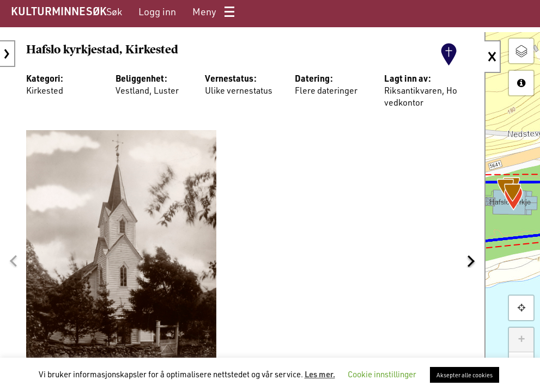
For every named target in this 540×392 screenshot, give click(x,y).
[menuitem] (114, 12)
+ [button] (521, 340)
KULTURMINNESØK (59, 11)
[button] (13, 261)
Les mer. (320, 374)
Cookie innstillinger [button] (382, 374)
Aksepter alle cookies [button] (465, 375)
